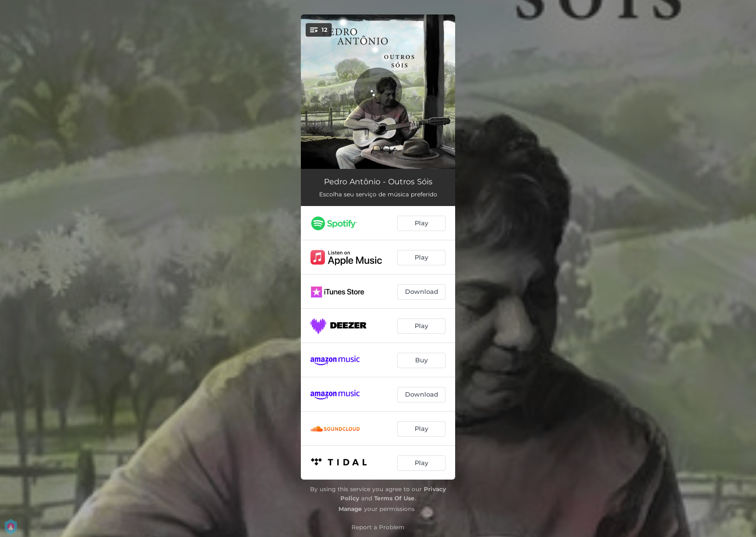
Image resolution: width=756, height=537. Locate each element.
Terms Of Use (394, 498)
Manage (350, 509)
